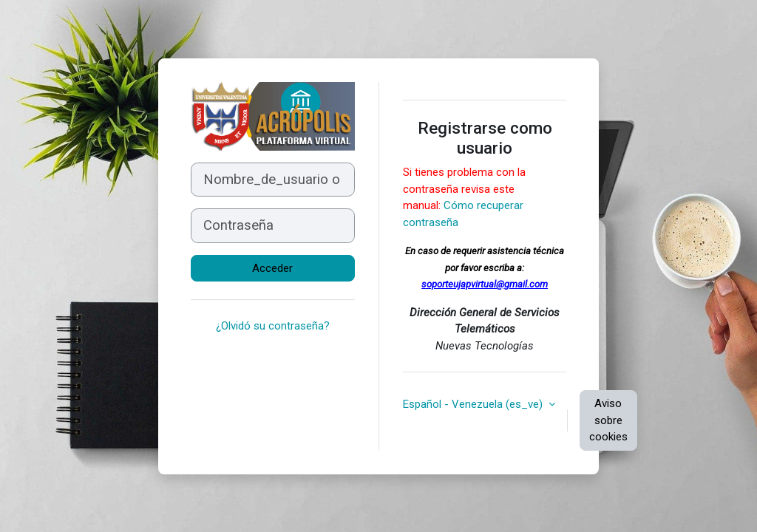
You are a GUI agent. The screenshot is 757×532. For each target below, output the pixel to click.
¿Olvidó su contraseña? (273, 326)
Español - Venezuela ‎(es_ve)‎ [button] (474, 404)
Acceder (272, 268)
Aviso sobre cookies (608, 420)
